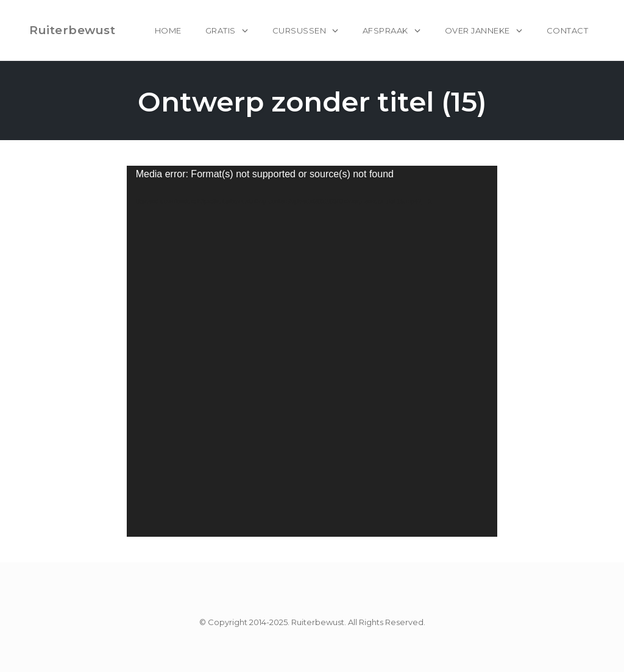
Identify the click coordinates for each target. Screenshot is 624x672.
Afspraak (385, 30)
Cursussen (300, 30)
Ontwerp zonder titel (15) (312, 101)
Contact (568, 30)
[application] (312, 351)
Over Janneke (477, 30)
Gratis (221, 30)
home (168, 30)
